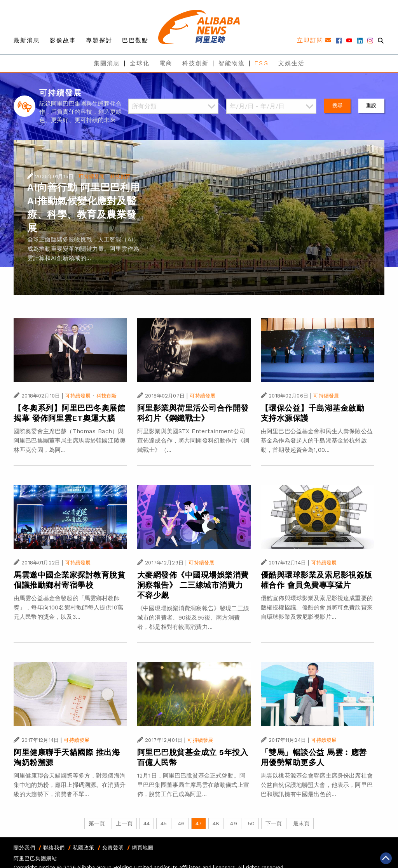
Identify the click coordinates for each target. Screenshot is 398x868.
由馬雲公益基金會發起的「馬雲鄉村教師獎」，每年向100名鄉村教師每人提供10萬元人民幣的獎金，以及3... (68, 608)
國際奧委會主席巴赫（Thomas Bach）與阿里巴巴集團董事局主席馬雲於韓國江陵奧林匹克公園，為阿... (70, 441)
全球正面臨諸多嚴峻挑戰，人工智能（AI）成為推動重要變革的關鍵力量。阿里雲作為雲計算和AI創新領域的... (83, 249)
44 (147, 823)
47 (199, 823)
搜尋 (337, 105)
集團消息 (107, 63)
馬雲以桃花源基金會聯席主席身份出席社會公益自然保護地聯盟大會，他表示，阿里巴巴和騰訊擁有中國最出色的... (317, 785)
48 (216, 823)
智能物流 (232, 63)
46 (181, 823)
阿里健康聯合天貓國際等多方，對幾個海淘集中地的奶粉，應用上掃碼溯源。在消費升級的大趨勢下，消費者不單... (70, 785)
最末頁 (301, 823)
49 (233, 823)
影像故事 (63, 40)
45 (164, 823)
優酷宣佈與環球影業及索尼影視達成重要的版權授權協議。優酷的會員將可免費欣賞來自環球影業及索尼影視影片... (317, 608)
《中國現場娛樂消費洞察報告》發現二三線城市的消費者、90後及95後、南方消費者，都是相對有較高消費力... (193, 618)
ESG (262, 63)
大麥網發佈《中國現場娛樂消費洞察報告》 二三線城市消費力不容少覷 (193, 585)
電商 (166, 63)
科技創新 (196, 63)
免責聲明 (113, 848)
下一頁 (274, 823)
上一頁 (124, 823)
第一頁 (97, 823)
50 (251, 823)
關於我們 (24, 848)
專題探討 (99, 40)
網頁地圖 (143, 848)
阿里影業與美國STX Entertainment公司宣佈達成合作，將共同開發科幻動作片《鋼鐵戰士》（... (193, 441)
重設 (371, 105)
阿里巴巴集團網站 (35, 858)
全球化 (140, 63)
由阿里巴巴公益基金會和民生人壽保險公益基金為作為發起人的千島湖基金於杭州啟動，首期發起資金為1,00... (317, 441)
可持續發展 (91, 176)
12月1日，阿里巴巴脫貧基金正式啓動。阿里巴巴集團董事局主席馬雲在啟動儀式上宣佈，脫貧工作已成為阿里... (193, 785)
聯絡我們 (54, 848)
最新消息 (27, 40)
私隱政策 (84, 848)
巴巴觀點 (135, 40)
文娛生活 (292, 63)
